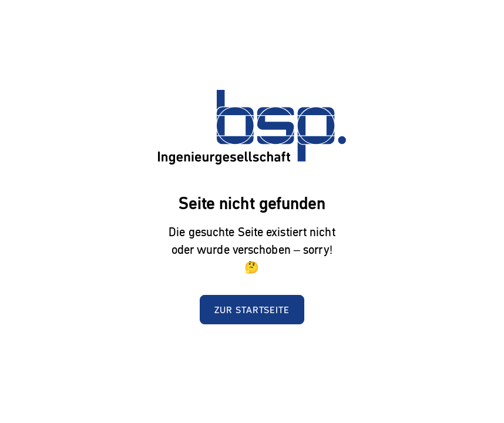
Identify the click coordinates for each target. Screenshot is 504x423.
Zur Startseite (252, 310)
